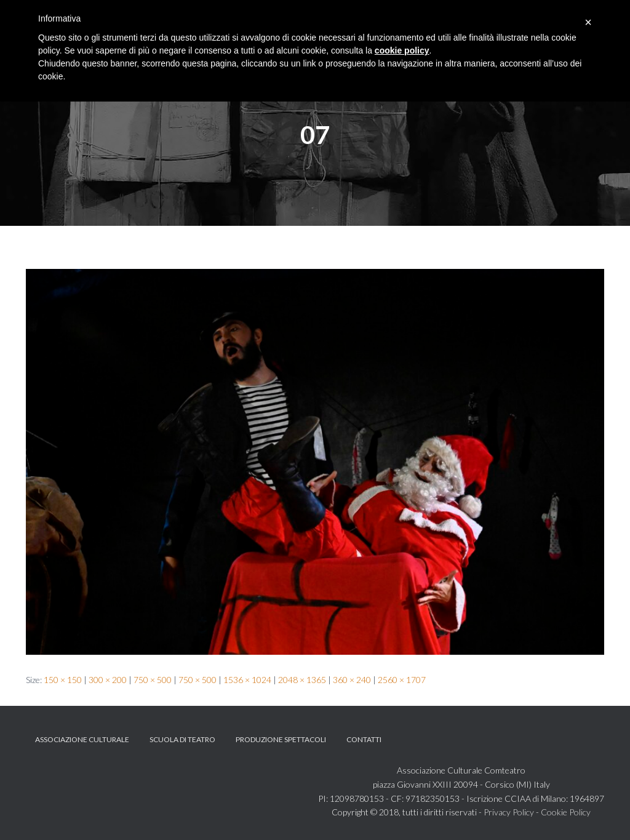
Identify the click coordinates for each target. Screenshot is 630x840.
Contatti (364, 739)
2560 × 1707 (402, 680)
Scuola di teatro (182, 739)
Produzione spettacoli (281, 739)
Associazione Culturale (82, 739)
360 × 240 (352, 680)
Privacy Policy (509, 812)
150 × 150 (63, 680)
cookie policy (402, 50)
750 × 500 (153, 680)
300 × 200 (108, 680)
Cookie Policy (566, 812)
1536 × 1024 (247, 680)
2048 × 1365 (302, 680)
